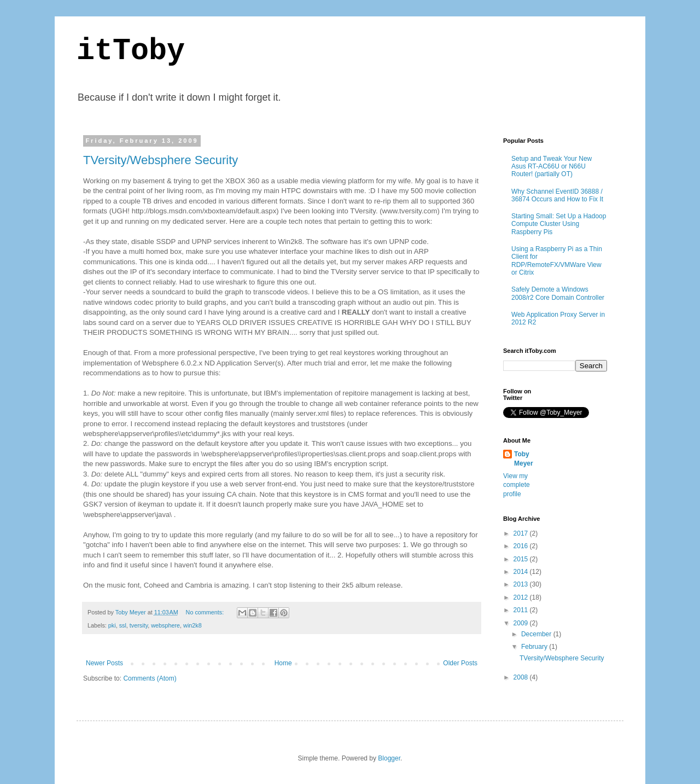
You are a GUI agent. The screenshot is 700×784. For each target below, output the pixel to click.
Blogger (389, 758)
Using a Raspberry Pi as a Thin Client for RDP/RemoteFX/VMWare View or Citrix (557, 261)
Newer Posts (104, 663)
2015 (522, 559)
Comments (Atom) (150, 678)
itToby (131, 51)
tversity (139, 625)
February (535, 647)
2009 (522, 623)
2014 (522, 572)
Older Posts (460, 663)
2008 (522, 677)
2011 (522, 610)
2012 (522, 597)
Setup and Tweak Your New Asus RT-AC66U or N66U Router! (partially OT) (552, 167)
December (537, 634)
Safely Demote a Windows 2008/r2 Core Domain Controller (558, 293)
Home (283, 663)
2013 (522, 584)
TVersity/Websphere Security (161, 160)
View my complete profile (517, 485)
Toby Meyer (524, 459)
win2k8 (192, 625)
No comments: (206, 612)
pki (112, 625)
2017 (522, 533)
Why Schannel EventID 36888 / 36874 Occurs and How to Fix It (557, 195)
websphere (165, 625)
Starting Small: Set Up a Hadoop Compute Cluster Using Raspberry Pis (559, 224)
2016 (522, 546)
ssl (123, 625)
